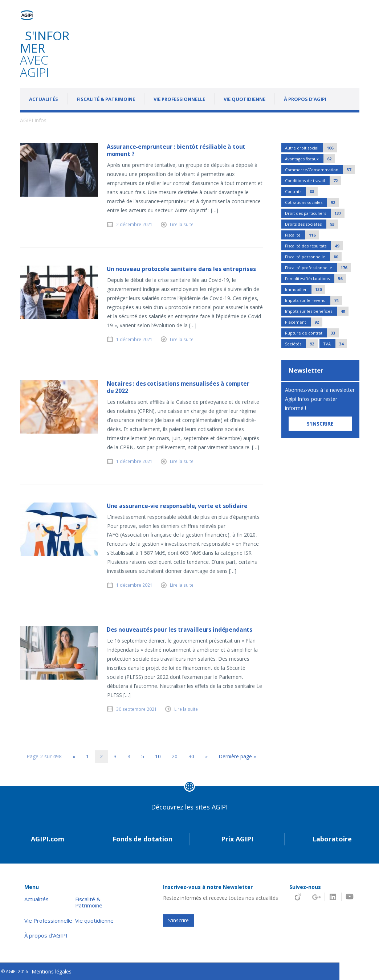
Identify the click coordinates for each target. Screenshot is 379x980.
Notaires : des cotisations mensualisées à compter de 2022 (178, 387)
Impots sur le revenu (313, 300)
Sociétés (301, 344)
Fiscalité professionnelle (318, 268)
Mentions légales (52, 971)
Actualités (44, 99)
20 (175, 756)
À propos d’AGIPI (305, 99)
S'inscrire (178, 920)
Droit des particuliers (315, 213)
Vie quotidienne (244, 99)
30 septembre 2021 (136, 709)
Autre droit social (311, 148)
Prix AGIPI (237, 839)
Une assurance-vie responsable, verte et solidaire (177, 506)
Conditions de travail (313, 181)
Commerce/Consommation (320, 170)
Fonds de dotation (142, 839)
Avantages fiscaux (310, 159)
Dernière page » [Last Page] (237, 756)
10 (158, 756)
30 (191, 756)
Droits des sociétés (311, 224)
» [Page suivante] (206, 756)
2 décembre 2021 (134, 224)
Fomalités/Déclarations (315, 278)
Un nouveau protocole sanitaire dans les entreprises (181, 269)
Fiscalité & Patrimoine (106, 99)
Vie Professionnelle (179, 99)
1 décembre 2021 (134, 339)
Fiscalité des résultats (314, 246)
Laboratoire (332, 839)
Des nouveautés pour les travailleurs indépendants (180, 630)
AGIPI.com (48, 839)
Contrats (301, 191)
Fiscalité (302, 235)
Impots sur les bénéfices (317, 311)
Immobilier (305, 289)
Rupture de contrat (312, 333)
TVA (335, 344)
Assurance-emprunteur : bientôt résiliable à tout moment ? (176, 150)
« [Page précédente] (74, 756)
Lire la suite (182, 224)
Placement (304, 322)
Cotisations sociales (312, 202)
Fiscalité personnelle (313, 257)
